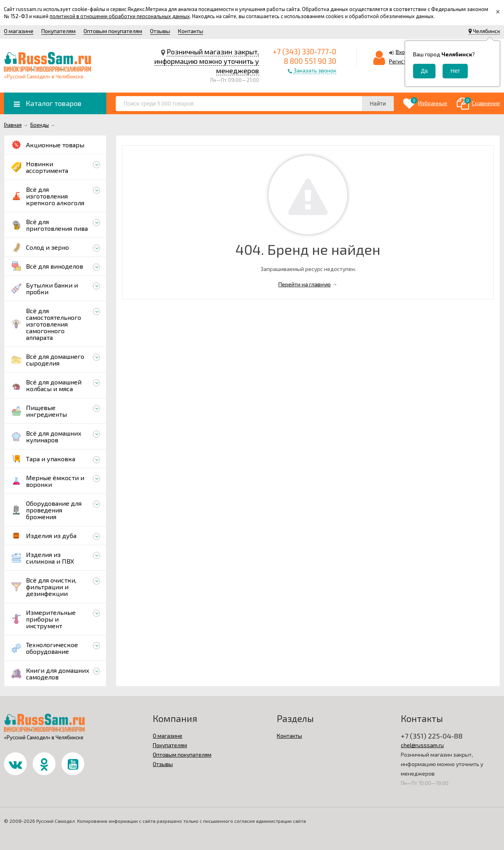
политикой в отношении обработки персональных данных (120, 16)
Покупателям (58, 31)
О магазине (19, 31)
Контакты (191, 31)
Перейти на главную (305, 284)
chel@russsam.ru (422, 745)
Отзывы (160, 31)
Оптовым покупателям (113, 31)
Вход (402, 52)
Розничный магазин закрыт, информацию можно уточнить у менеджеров (207, 61)
